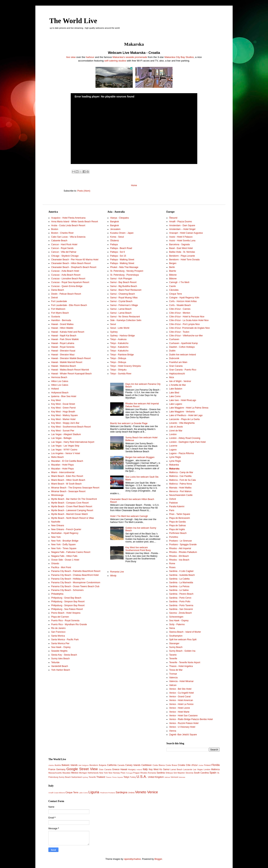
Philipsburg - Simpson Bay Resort (68, 602)
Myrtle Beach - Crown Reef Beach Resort (72, 506)
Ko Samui (165, 769)
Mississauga (57, 495)
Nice (111, 773)
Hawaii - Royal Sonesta (63, 347)
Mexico (75, 773)
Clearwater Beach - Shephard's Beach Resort (74, 267)
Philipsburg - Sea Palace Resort (67, 609)
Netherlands (93, 773)
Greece (116, 769)
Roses (172, 567)
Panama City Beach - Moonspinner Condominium (76, 583)
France (52, 769)
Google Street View (82, 769)
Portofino (174, 537)
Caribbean (147, 765)
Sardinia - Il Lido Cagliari (181, 571)
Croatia (181, 765)
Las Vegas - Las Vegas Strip (65, 446)
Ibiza (172, 377)
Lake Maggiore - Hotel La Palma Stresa (189, 408)
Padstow (173, 503)
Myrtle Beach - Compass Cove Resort (70, 503)
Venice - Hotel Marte (179, 712)
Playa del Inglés (177, 529)
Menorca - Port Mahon (180, 491)
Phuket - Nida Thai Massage (124, 267)
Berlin (172, 267)
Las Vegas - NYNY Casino (64, 450)
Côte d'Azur (192, 765)
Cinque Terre (176, 294)
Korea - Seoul (117, 237)
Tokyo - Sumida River (121, 374)
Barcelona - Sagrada (179, 244)
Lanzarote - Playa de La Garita (184, 419)
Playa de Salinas (177, 525)
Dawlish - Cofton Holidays (182, 347)
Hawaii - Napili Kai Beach (64, 336)
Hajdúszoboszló (177, 374)
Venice (153, 792)
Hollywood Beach (60, 393)
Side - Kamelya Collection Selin (126, 320)
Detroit (54, 298)
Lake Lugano (176, 404)
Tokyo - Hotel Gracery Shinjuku (126, 366)
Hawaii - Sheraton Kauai (63, 351)
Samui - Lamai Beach (121, 309)
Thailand (101, 777)
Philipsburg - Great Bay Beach (66, 598)
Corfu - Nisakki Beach (180, 305)
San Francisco (58, 632)
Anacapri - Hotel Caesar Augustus (186, 233)
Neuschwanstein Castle (181, 495)
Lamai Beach (176, 769)
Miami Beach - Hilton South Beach (68, 480)
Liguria (94, 792)
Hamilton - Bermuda (61, 320)
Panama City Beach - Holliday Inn (68, 579)
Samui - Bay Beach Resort (123, 282)
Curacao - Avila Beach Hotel (65, 271)
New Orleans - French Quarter (66, 529)
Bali (80, 765)
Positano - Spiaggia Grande (183, 545)
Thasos (108, 777)
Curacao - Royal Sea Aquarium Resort (70, 282)
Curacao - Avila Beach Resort (66, 275)
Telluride (55, 662)
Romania (152, 773)
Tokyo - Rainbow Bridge (122, 355)
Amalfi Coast (53, 793)
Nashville (56, 522)
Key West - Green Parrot (63, 408)
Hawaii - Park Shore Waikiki (65, 339)
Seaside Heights (59, 651)
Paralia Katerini (177, 506)
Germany (61, 769)
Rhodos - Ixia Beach (179, 560)
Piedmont (104, 793)
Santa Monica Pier (60, 643)
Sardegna (121, 792)
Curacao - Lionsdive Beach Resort (68, 279)
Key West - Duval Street (63, 404)
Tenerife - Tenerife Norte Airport (185, 662)
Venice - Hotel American (181, 700)
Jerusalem (115, 229)
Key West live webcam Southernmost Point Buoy (138, 549)
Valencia (173, 678)
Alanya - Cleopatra (119, 218)
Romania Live (117, 572)
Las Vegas (198, 769)
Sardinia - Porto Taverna (181, 605)
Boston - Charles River (62, 233)
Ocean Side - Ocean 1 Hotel (65, 560)
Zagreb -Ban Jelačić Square (183, 735)
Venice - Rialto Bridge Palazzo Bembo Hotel (191, 719)
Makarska (174, 465)
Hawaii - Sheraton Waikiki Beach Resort (71, 358)
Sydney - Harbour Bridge (122, 336)
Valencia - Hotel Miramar (181, 681)
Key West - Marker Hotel (63, 419)
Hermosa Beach (59, 377)
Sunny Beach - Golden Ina (182, 651)
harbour (90, 57)
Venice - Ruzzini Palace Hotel (184, 723)
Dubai (201, 765)
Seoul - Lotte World (120, 328)
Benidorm (94, 765)
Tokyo (126, 777)
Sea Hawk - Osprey (61, 647)
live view (71, 57)
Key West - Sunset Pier (63, 431)
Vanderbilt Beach (60, 666)
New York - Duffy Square (63, 545)
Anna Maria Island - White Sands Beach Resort (75, 222)
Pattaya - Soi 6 (118, 252)
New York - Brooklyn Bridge (65, 541)
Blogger (158, 859)
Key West (56, 400)
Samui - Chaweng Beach (123, 294)
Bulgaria (103, 765)
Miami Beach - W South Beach (66, 484)
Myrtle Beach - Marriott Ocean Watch (70, 514)
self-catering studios (115, 61)
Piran (123, 773)
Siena (172, 628)
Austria (58, 765)
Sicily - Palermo (177, 624)
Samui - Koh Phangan (121, 279)
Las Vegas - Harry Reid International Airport (73, 442)
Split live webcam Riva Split (183, 640)
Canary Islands (133, 765)
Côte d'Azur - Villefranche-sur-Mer (186, 336)
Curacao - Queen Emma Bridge (67, 286)
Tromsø (173, 674)
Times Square (117, 777)
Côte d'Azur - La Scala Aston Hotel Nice (189, 320)
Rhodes (144, 773)
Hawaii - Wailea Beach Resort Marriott (70, 370)
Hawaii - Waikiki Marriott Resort (67, 362)
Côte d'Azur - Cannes (180, 309)
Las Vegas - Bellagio (61, 438)
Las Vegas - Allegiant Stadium (66, 434)
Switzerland (76, 777)
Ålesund (173, 218)
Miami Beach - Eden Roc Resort (67, 476)
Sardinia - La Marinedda (181, 583)
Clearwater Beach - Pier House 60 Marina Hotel (75, 260)
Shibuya (169, 773)
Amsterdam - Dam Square (182, 225)
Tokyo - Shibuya (118, 358)
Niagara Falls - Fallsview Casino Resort (71, 552)
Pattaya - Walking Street (122, 260)
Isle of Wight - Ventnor (180, 381)
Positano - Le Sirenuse (180, 541)
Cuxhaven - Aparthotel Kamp (183, 343)
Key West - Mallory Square (64, 415)
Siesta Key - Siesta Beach (64, 655)
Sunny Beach (176, 647)
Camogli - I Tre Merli (179, 282)
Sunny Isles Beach (60, 659)
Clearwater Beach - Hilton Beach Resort (71, 263)
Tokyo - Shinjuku (118, 370)
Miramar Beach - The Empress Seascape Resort (75, 488)
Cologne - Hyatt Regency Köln (184, 298)
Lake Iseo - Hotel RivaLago (183, 400)
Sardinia (161, 773)
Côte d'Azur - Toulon (179, 332)
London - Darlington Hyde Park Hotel (187, 442)
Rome (172, 564)
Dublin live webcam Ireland (182, 355)
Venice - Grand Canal (180, 697)
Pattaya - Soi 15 (118, 256)
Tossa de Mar (176, 670)
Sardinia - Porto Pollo (180, 602)
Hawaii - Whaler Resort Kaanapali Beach (71, 374)
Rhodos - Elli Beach (179, 556)
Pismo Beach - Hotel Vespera (66, 613)
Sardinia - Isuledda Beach (182, 575)
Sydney (114, 332)
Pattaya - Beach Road (121, 248)
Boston (55, 229)
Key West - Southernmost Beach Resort (71, 427)
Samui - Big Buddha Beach (124, 286)
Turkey (133, 777)
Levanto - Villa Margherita (182, 423)
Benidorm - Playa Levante (182, 256)
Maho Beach (57, 457)
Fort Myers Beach (60, 313)
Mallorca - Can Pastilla (180, 476)
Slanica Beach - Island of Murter (185, 632)
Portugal (129, 773)
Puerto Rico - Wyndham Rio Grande (69, 624)
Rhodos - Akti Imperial (180, 548)
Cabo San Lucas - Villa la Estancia (68, 237)
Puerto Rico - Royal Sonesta (65, 621)
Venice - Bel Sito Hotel (180, 689)
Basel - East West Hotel (181, 248)
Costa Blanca (159, 765)
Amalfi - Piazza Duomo (181, 222)
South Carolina (201, 773)
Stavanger (174, 643)
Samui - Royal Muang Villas (124, 298)
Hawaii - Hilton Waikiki (62, 328)
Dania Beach (58, 290)
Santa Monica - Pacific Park (65, 640)
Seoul (113, 324)
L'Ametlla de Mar (178, 385)
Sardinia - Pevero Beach (181, 594)
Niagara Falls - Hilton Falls (64, 556)
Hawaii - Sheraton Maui (63, 355)
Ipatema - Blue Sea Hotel (64, 396)
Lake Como (175, 396)
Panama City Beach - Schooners (67, 590)
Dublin (172, 351)
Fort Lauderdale (59, 301)
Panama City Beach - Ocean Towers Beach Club (75, 586)
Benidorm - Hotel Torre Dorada (184, 260)
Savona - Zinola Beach (180, 613)
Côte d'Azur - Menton (180, 313)
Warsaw (182, 777)
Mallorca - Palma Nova (180, 484)
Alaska (51, 765)
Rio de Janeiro (58, 628)
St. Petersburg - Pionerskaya (124, 275)
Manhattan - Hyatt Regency (65, 533)
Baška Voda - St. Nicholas (182, 252)
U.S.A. (142, 777)
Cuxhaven (174, 339)
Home (134, 185)
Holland (55, 389)
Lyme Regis (175, 457)
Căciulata (174, 290)
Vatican (173, 685)
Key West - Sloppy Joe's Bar (65, 423)
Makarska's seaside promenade (130, 57)
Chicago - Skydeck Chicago (65, 256)
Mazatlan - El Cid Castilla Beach (67, 461)
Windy (113, 576)
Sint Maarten (179, 773)
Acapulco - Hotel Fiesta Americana (68, 218)
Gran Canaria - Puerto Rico (183, 370)
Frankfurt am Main (178, 362)
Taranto (173, 655)
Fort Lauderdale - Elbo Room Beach (69, 305)
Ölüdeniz (115, 241)
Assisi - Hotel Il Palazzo (181, 237)
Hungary (132, 769)
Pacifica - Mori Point (61, 567)
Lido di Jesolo (176, 427)
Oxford (173, 499)
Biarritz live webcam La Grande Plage (129, 423)
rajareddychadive (132, 859)
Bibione (173, 275)
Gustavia (56, 317)
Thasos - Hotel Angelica (181, 666)
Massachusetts (55, 773)
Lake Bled (174, 393)
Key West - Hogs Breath (63, 412)
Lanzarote (188, 769)
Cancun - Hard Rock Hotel (64, 244)
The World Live (73, 21)
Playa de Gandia (177, 522)
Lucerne (173, 446)
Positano (112, 793)
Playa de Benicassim (180, 518)
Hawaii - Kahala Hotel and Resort (68, 332)
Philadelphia (57, 594)
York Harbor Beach (61, 670)
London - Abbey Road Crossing (185, 438)
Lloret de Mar (176, 431)
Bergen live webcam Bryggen (140, 457)
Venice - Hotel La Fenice (181, 704)
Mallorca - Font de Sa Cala (182, 480)
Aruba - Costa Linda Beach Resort (68, 225)
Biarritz (173, 271)
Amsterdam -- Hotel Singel (182, 229)
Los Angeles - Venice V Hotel (66, 453)
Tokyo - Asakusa (118, 339)
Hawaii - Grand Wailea (62, 324)
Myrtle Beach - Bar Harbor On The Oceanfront (74, 499)
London (173, 434)
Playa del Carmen (60, 617)
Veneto (141, 792)
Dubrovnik (174, 358)
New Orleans (58, 525)
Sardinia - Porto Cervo (180, 598)
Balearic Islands (70, 765)
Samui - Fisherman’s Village (124, 305)
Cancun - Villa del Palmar (64, 252)
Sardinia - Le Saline (179, 590)
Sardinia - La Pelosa (179, 586)
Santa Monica (58, 636)
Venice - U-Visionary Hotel (182, 727)
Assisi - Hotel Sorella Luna (182, 241)
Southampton (176, 636)
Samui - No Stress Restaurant (125, 317)
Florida (216, 765)
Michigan (83, 773)
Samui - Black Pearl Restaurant (126, 290)
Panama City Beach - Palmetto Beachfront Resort (76, 571)
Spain (213, 773)
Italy (145, 769)
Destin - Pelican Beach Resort (66, 294)
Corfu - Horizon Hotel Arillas (183, 301)
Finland (207, 765)
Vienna (173, 731)
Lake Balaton (176, 389)
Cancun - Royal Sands (62, 248)
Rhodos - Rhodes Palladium (183, 552)
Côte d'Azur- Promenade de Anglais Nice (189, 328)
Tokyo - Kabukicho (119, 343)
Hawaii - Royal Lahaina (63, 343)
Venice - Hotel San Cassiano (183, 716)
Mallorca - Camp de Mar (181, 472)
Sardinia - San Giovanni (181, 609)
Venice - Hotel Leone (180, 708)
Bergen (173, 263)
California (112, 765)
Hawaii (124, 769)
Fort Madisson (58, 309)
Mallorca (215, 769)
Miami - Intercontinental (63, 472)
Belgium (86, 765)
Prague (137, 773)
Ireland (139, 770)
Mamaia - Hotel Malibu (180, 488)
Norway (117, 773)
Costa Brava (171, 765)
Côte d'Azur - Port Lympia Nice (184, 324)
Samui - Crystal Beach (121, 301)
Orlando (55, 564)
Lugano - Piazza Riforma (181, 453)
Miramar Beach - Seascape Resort (68, 491)
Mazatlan (67, 773)
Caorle (172, 286)
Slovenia (189, 773)
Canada (121, 765)
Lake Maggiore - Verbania (182, 412)
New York (56, 537)
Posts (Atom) (84, 191)
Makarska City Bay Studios (179, 57)
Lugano (173, 450)
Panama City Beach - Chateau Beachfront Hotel (75, 575)
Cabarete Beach (59, 241)
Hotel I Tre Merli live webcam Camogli (129, 516)
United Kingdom (156, 777)
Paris (172, 510)
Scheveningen (176, 617)
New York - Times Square (64, 548)
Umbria (131, 793)
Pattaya (114, 244)
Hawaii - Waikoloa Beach (64, 366)
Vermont (174, 777)
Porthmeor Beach (178, 533)
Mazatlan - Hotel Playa (62, 465)
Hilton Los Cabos (60, 381)
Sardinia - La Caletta (179, 579)
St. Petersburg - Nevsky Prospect (127, 271)
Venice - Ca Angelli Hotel (181, 693)
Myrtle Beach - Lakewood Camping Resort (72, 510)
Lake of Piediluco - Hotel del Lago (186, 415)
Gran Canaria (176, 366)
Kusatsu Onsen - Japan (122, 233)
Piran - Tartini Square (180, 514)
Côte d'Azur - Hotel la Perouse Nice (187, 317)
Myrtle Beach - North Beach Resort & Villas (72, 518)
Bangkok (115, 222)
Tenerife (173, 659)
